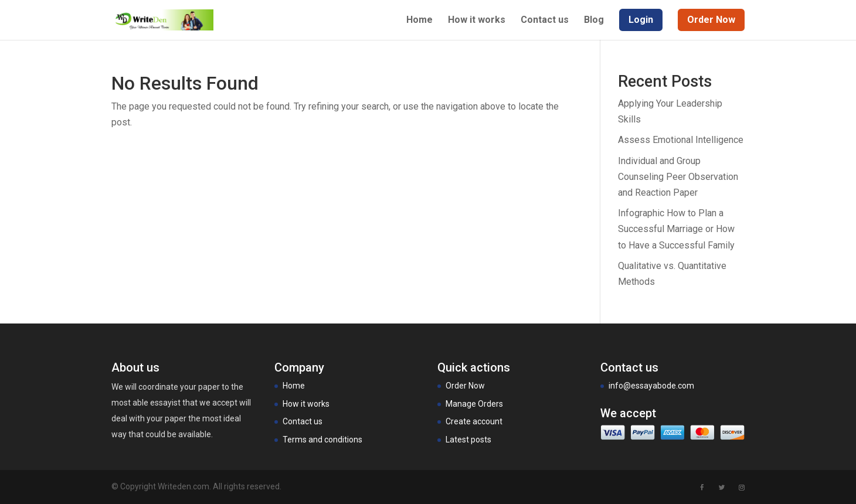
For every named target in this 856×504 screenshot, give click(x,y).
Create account (474, 421)
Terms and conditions (322, 440)
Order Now (465, 386)
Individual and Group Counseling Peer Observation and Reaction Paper (678, 177)
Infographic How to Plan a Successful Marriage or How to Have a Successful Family (676, 229)
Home (419, 21)
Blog (594, 21)
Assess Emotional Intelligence (681, 140)
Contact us (545, 21)
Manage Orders (474, 404)
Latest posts (468, 440)
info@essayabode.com (651, 386)
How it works (477, 21)
